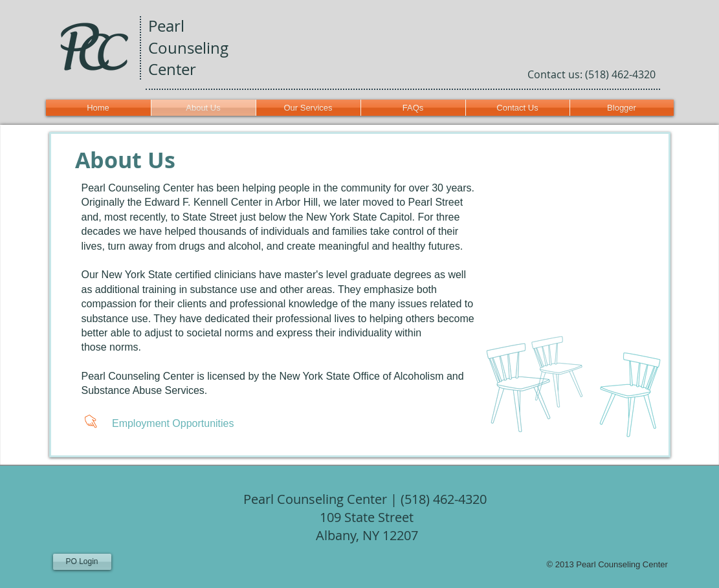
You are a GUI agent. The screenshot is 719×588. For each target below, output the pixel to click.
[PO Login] (82, 562)
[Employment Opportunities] (168, 424)
